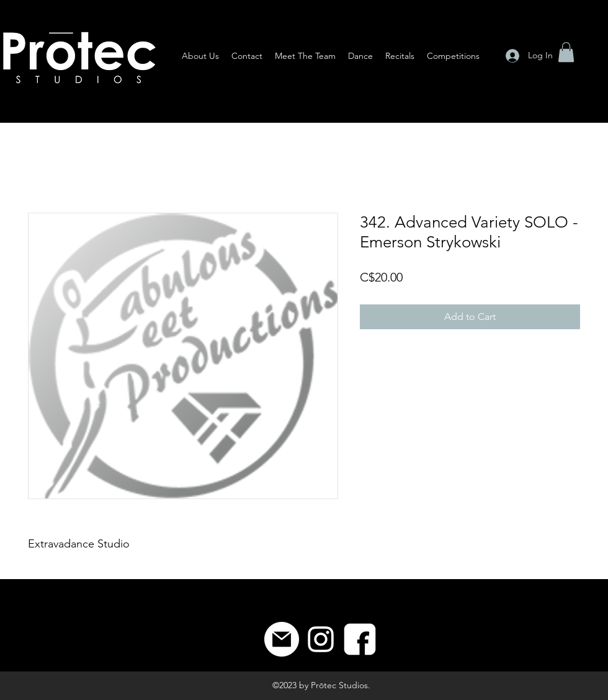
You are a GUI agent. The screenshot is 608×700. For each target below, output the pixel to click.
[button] (566, 52)
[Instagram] (321, 639)
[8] (360, 639)
